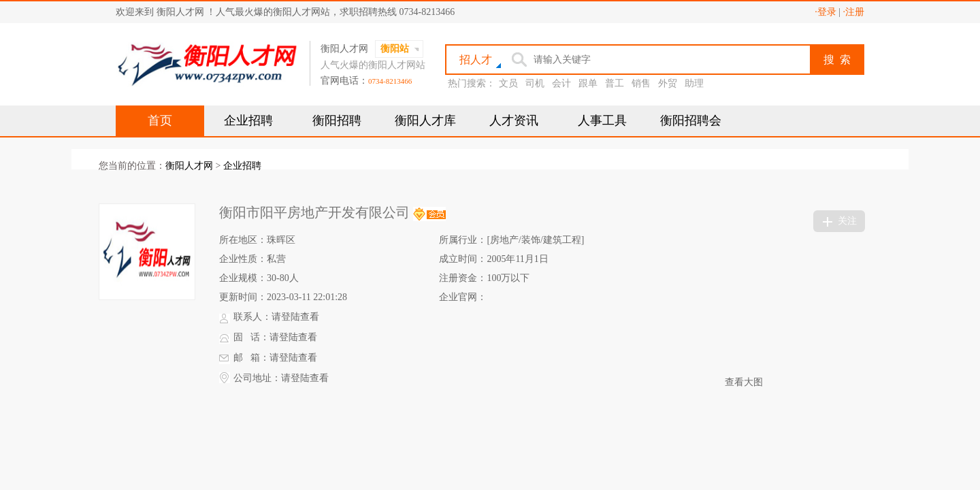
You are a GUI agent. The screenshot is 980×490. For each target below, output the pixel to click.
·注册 (854, 12)
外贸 (668, 83)
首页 (160, 120)
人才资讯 (514, 120)
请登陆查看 (295, 317)
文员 (508, 83)
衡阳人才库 (425, 120)
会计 (561, 83)
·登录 (826, 12)
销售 (641, 83)
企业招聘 (248, 120)
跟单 (588, 83)
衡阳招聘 (337, 120)
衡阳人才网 (189, 166)
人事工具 (602, 120)
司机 (535, 83)
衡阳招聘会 (691, 120)
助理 (694, 83)
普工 (615, 83)
